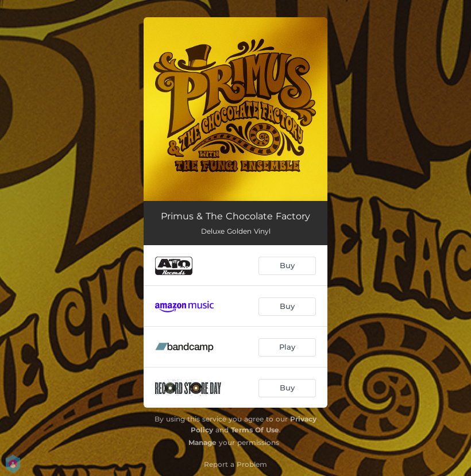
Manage (202, 442)
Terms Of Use (255, 430)
